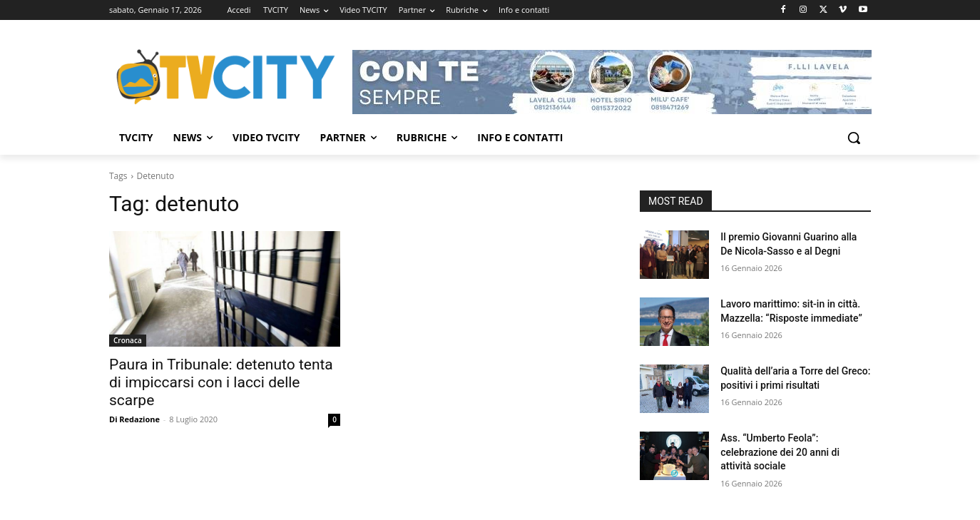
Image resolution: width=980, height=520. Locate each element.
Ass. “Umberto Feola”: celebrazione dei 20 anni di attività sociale (780, 452)
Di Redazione (134, 419)
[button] (854, 138)
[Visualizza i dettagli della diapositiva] (612, 82)
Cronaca (128, 340)
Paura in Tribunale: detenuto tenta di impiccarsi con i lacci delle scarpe (221, 382)
